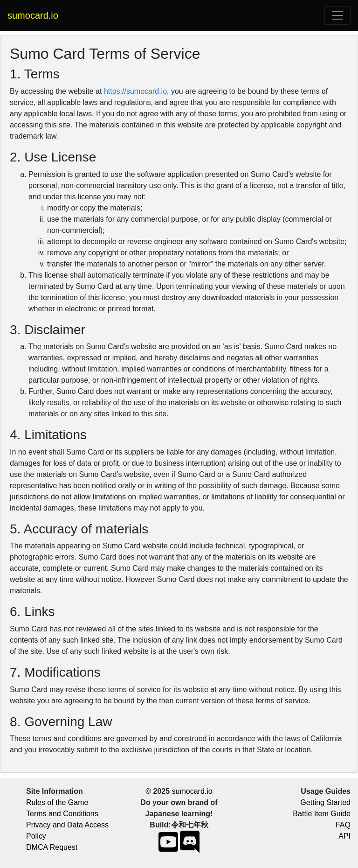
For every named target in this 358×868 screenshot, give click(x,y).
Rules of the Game (57, 802)
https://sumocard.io (135, 91)
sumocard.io (192, 791)
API (344, 836)
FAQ (343, 825)
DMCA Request (52, 847)
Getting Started (325, 802)
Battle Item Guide (322, 814)
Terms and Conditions (62, 814)
